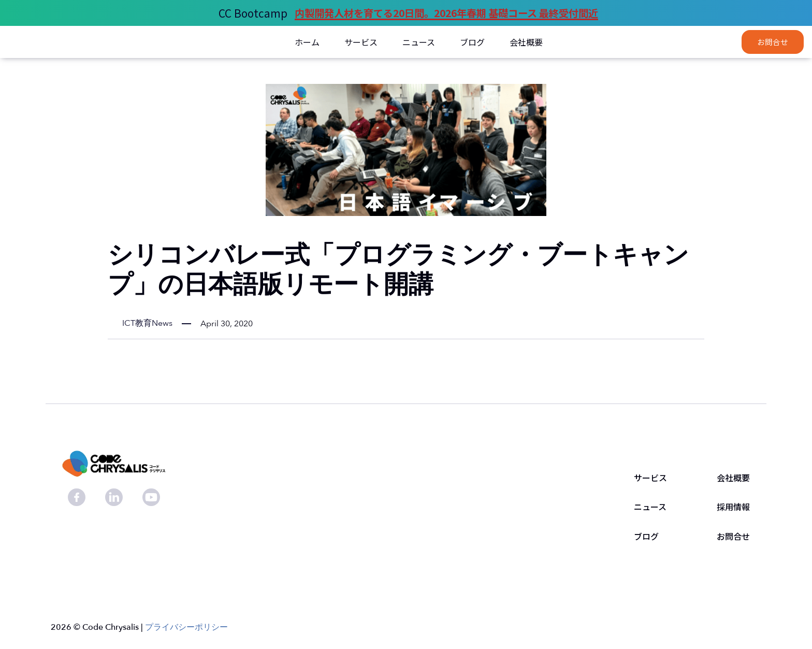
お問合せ (773, 42)
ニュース (650, 507)
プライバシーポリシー (186, 627)
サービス (650, 478)
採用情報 (733, 507)
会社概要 (733, 478)
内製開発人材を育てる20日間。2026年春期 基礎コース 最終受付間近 (446, 13)
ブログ (646, 537)
